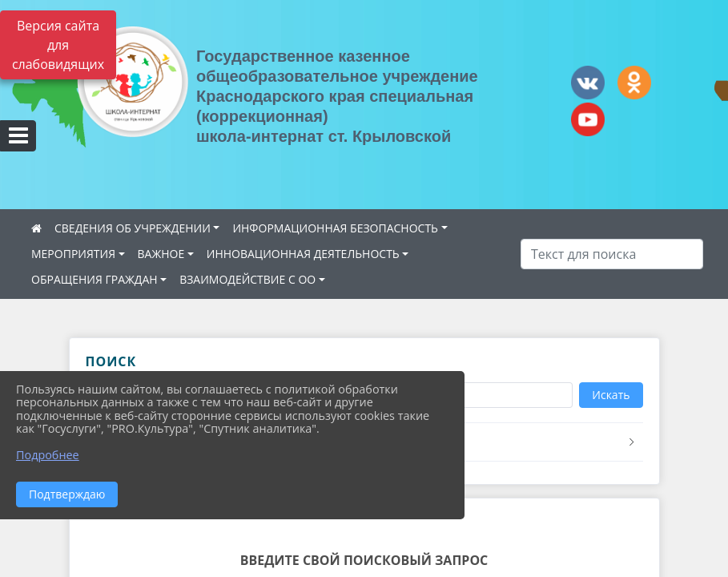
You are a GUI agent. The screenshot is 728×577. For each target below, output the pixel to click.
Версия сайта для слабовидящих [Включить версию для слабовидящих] (58, 45)
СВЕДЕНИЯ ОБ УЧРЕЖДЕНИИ (133, 228)
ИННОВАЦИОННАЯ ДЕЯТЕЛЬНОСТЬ (303, 254)
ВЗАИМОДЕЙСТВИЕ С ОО (247, 279)
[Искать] (612, 254)
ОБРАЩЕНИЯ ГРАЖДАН (95, 279)
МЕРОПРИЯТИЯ (73, 254)
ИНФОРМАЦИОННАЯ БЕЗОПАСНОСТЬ (335, 228)
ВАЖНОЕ (161, 254)
